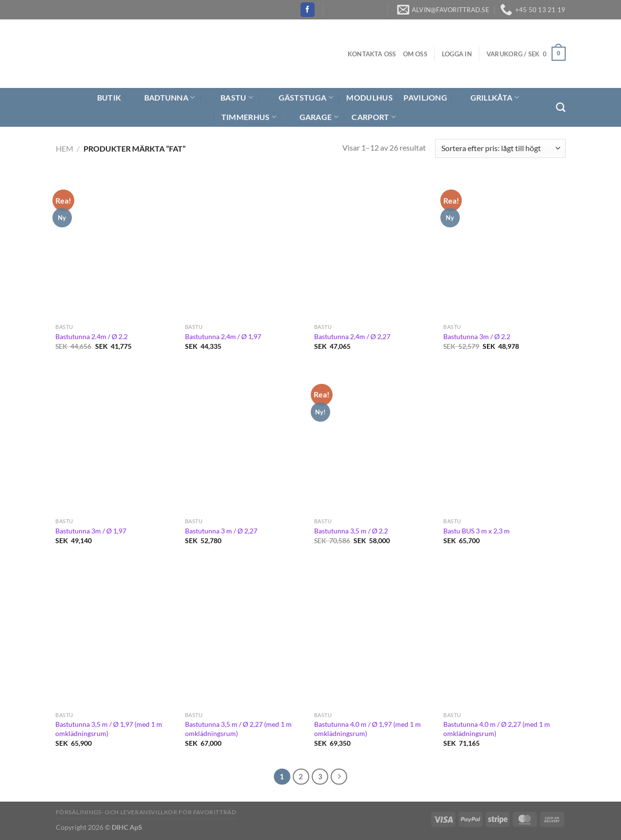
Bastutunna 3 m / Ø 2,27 (221, 531)
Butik (103, 98)
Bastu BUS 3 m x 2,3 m (477, 531)
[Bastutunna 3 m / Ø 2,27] (245, 441)
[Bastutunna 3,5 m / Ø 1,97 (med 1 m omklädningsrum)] (115, 635)
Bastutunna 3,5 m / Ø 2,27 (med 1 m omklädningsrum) (238, 729)
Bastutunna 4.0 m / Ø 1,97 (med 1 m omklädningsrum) (368, 729)
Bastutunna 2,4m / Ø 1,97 (223, 336)
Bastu (231, 98)
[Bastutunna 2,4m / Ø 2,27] (374, 247)
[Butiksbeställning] (500, 148)
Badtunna (164, 98)
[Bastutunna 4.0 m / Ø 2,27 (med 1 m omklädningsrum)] (503, 635)
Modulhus (369, 97)
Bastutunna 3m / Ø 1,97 (91, 531)
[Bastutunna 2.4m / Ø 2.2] (115, 247)
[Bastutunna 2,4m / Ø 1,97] (245, 247)
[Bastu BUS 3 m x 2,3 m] (503, 441)
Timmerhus (249, 117)
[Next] (339, 777)
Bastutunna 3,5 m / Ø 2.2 (351, 531)
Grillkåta (489, 98)
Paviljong (425, 97)
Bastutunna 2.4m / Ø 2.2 (92, 336)
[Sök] (561, 107)
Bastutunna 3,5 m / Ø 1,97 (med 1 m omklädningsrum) (109, 729)
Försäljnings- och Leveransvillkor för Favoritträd (146, 812)
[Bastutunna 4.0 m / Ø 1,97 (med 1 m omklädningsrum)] (374, 635)
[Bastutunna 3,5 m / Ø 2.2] (374, 441)
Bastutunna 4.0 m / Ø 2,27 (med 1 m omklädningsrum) (497, 729)
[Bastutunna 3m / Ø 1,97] (115, 441)
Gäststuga (300, 98)
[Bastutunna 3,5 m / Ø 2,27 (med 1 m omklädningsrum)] (245, 635)
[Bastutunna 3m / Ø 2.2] (503, 247)
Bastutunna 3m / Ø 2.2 (477, 336)
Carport (374, 117)
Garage (313, 117)
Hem (65, 148)
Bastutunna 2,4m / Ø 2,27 (352, 336)
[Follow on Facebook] (308, 10)
